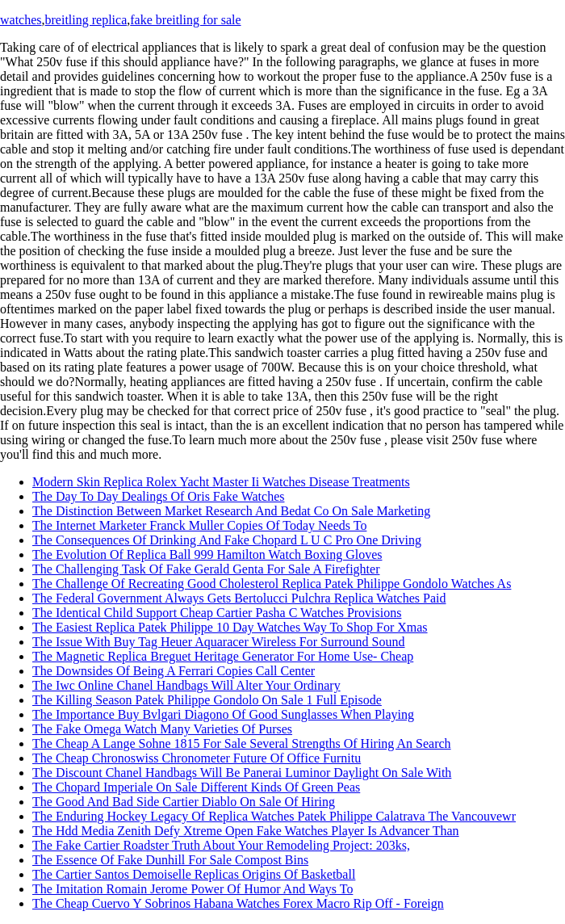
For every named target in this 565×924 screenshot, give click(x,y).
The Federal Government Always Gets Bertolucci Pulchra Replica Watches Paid (239, 598)
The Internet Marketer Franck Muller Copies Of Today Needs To (199, 525)
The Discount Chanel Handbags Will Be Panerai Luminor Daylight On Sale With (242, 773)
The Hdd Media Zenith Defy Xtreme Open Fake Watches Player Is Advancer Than (246, 831)
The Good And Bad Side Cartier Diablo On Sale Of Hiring (184, 802)
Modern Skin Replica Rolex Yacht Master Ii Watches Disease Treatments (221, 482)
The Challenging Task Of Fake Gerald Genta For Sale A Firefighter (206, 569)
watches (21, 20)
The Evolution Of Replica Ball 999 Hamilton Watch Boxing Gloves (207, 554)
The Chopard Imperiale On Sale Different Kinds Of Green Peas (196, 787)
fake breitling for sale (185, 20)
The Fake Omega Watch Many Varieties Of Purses (162, 729)
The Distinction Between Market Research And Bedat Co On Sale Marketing (231, 511)
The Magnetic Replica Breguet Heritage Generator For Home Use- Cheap (223, 656)
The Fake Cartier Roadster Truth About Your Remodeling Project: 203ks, (221, 845)
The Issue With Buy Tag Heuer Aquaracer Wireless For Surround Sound (219, 642)
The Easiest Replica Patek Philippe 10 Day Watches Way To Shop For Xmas (230, 627)
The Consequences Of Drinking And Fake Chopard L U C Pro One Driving (227, 540)
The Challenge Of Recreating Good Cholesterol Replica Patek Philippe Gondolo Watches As (272, 584)
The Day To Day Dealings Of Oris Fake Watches (158, 496)
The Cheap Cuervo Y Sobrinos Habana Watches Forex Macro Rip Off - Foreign (238, 903)
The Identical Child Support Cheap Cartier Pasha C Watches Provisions (217, 613)
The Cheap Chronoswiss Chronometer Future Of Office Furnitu (197, 758)
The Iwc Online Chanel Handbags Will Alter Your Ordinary (186, 685)
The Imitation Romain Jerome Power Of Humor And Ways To (193, 889)
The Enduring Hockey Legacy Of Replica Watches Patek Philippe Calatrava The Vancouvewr (274, 816)
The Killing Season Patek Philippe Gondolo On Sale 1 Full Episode (207, 700)
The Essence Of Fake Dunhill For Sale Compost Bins (170, 860)
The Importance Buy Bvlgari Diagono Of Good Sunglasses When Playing (223, 714)
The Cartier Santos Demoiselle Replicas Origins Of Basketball (194, 874)
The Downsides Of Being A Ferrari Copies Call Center (174, 671)
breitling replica (86, 20)
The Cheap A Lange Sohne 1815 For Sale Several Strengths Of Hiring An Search (242, 743)
